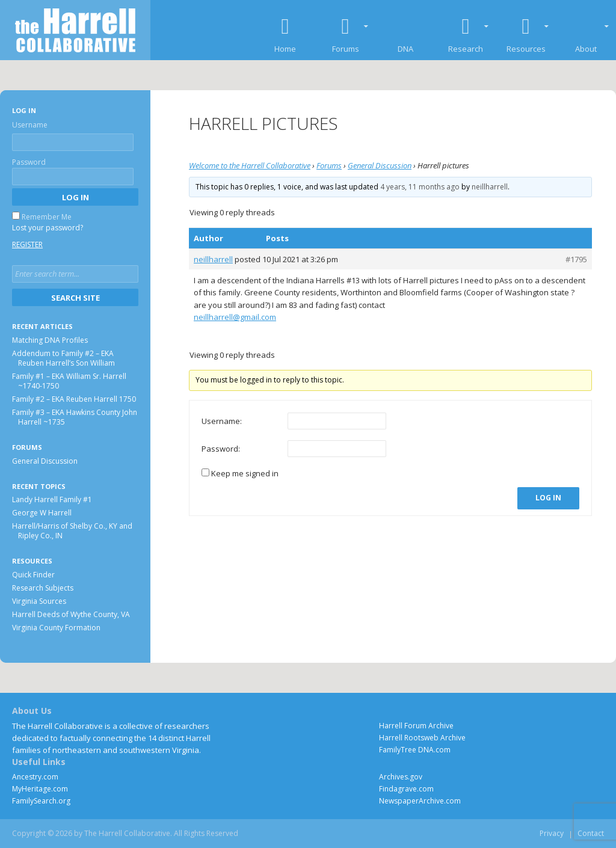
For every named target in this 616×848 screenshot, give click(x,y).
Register (27, 244)
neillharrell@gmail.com (235, 317)
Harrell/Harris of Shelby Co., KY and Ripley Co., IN (72, 531)
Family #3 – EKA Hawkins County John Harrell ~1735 (75, 417)
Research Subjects (43, 588)
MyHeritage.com (40, 789)
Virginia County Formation (56, 628)
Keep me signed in (245, 473)
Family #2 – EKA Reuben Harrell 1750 (74, 399)
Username (30, 125)
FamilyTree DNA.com (415, 750)
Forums (329, 165)
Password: (221, 449)
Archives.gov (401, 777)
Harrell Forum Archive (416, 726)
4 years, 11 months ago (420, 187)
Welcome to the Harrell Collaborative (250, 165)
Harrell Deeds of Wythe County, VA (71, 614)
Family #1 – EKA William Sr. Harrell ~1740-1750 (69, 381)
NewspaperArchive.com (420, 801)
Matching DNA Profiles (50, 340)
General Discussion (380, 165)
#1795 (576, 259)
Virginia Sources (39, 601)
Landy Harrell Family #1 (52, 499)
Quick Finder (33, 575)
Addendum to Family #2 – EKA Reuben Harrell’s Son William (63, 358)
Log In (548, 498)
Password (29, 162)
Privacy (552, 833)
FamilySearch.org (41, 801)
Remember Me (47, 217)
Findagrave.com (406, 789)
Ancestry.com (35, 777)
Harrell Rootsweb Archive (422, 738)
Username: (222, 421)
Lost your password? (48, 228)
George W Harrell (42, 513)
